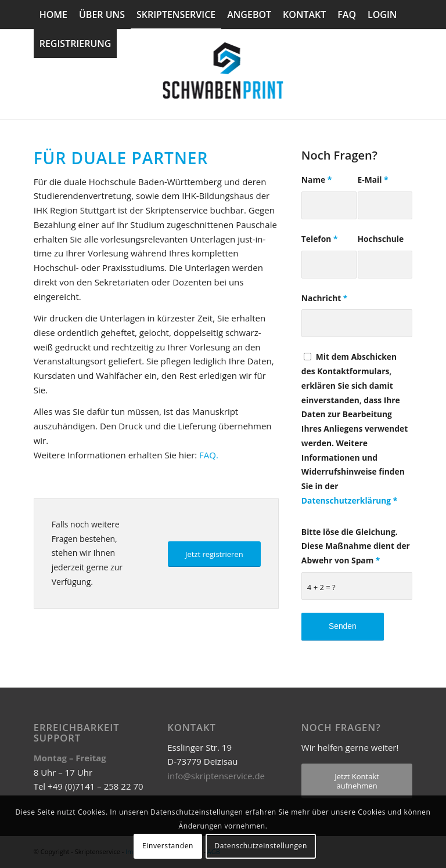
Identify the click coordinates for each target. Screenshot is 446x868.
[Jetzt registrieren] (214, 554)
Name (316, 180)
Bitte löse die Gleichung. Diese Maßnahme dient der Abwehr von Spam (356, 546)
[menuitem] (53, 15)
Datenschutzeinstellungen (261, 846)
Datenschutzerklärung (346, 500)
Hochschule (381, 239)
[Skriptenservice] (223, 74)
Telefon (320, 239)
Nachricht (324, 298)
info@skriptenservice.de (216, 776)
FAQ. (209, 455)
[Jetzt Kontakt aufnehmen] (357, 781)
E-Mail (373, 180)
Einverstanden (168, 846)
